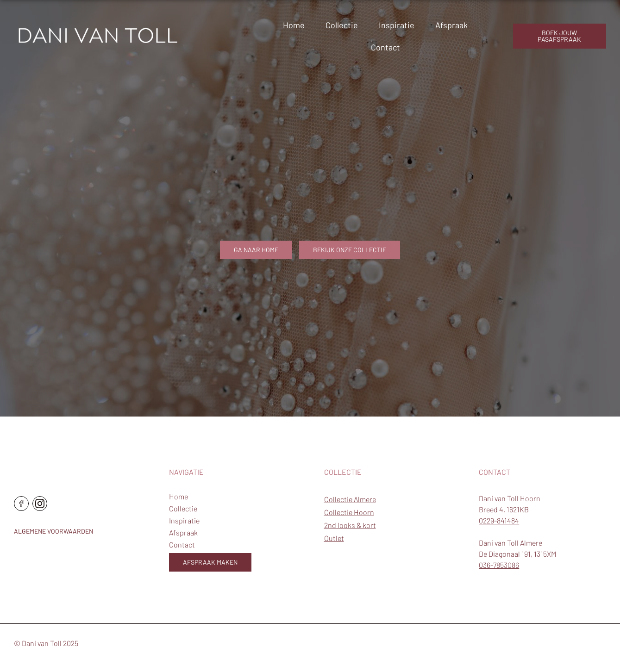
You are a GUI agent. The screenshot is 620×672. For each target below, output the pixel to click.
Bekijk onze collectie (350, 250)
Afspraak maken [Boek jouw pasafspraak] (210, 562)
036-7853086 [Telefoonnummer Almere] (499, 565)
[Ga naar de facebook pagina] (21, 504)
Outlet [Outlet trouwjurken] (334, 538)
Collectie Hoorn (349, 512)
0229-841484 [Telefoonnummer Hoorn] (499, 520)
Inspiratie (397, 25)
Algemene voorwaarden (53, 531)
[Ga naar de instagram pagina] (40, 504)
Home (294, 25)
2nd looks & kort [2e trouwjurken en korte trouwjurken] (350, 525)
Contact (385, 47)
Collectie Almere (350, 499)
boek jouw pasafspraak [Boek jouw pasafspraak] (559, 36)
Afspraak (451, 25)
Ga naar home (256, 250)
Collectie (342, 25)
